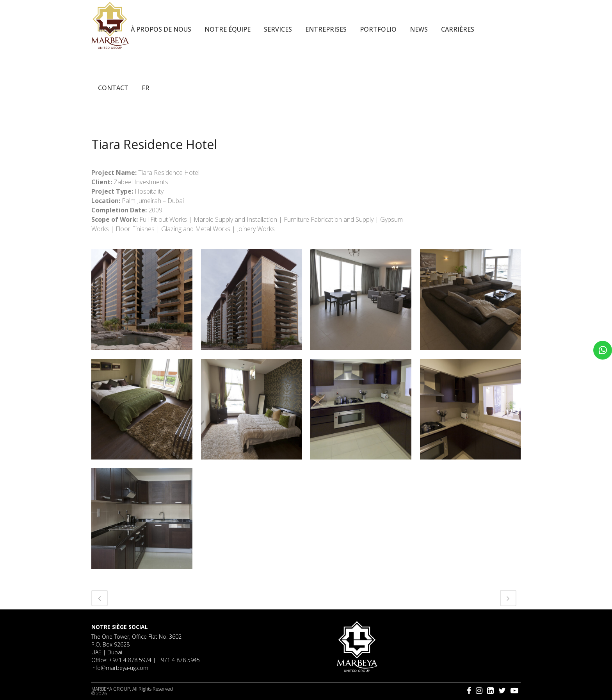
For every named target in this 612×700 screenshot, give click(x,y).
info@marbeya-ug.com (120, 668)
